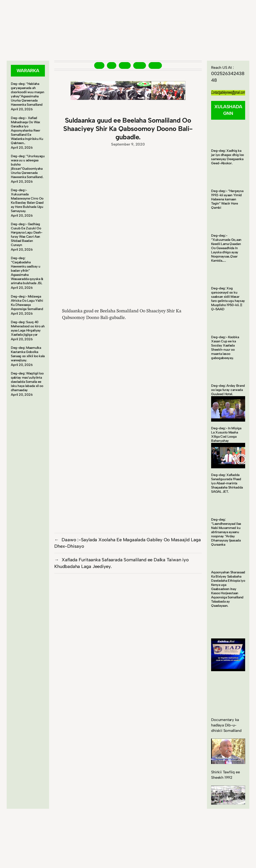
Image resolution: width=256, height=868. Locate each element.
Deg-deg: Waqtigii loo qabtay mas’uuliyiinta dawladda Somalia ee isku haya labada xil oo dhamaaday (27, 382)
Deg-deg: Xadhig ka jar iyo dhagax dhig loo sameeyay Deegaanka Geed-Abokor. (227, 157)
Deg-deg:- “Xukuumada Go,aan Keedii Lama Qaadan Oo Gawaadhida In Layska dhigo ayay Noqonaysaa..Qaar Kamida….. (226, 248)
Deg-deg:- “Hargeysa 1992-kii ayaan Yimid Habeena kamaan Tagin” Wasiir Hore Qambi (227, 199)
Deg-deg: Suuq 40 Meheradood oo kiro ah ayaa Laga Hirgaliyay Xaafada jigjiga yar (28, 328)
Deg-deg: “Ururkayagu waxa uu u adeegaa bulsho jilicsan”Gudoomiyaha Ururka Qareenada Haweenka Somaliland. (28, 166)
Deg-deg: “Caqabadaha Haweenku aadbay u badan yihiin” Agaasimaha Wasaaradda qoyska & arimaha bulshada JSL (27, 271)
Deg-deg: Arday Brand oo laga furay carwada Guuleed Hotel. (228, 390)
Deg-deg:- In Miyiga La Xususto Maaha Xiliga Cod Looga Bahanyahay (226, 434)
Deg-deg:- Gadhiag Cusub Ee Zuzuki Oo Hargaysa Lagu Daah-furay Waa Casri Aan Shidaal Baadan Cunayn (27, 234)
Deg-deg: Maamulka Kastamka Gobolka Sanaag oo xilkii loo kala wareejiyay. (28, 354)
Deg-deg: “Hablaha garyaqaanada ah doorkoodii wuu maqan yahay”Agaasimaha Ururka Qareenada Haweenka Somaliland (28, 94)
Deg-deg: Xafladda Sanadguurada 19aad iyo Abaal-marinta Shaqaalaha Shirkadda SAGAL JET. (227, 483)
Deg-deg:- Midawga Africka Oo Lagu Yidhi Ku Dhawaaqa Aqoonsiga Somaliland (27, 303)
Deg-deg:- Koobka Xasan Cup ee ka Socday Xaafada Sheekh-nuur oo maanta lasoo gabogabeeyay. (225, 347)
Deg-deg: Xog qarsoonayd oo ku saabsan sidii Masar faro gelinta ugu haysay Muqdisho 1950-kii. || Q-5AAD (228, 299)
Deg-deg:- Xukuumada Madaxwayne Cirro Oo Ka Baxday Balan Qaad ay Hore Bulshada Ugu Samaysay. (27, 200)
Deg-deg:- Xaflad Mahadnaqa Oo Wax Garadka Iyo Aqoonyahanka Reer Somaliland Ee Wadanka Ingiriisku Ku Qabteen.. (27, 130)
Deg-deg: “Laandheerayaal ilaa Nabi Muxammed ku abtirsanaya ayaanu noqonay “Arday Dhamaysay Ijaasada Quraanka (226, 532)
